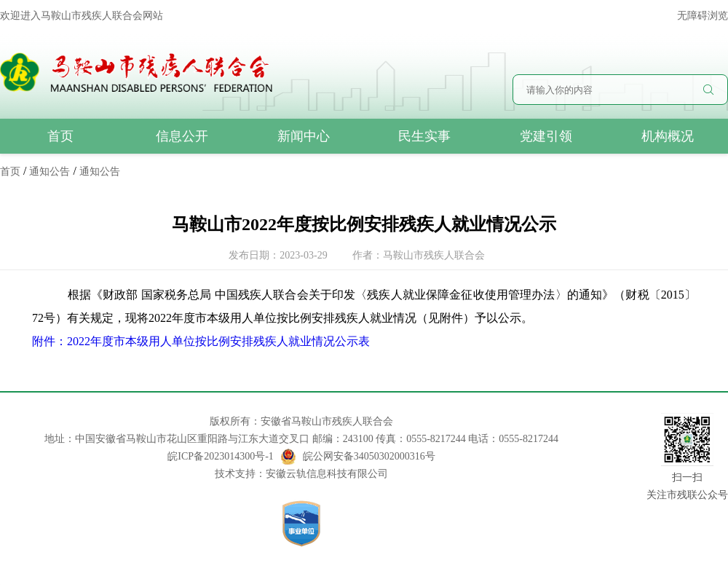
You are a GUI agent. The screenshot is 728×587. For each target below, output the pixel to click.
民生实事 (424, 136)
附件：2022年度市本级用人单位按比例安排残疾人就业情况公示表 (201, 341)
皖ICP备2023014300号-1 (220, 456)
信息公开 (182, 136)
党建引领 (546, 136)
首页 (60, 136)
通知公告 (50, 172)
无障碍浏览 (703, 16)
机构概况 (668, 136)
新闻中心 (304, 136)
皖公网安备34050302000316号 (358, 457)
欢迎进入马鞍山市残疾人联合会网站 (82, 16)
